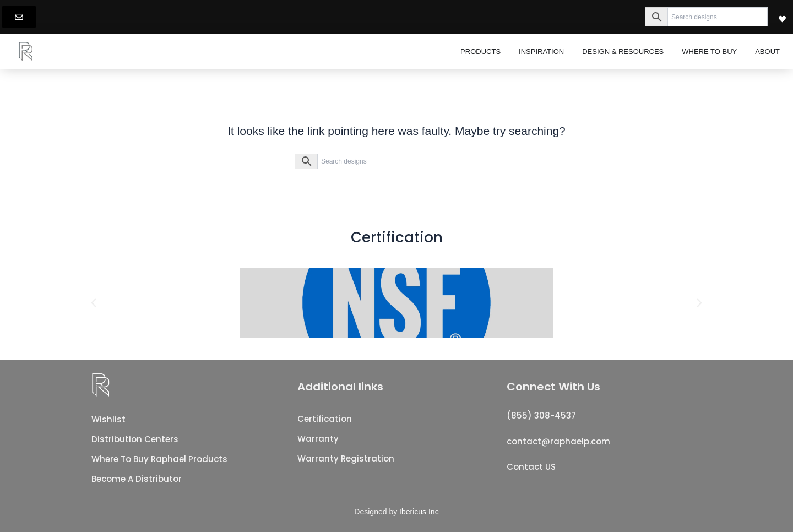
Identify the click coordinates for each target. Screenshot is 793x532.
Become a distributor (137, 479)
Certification (325, 419)
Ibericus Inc (419, 512)
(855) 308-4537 (541, 416)
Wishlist (108, 419)
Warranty (318, 439)
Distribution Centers (135, 439)
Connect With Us (553, 387)
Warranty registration (346, 458)
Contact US (531, 467)
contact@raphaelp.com (558, 441)
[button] (94, 303)
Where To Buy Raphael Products (159, 459)
